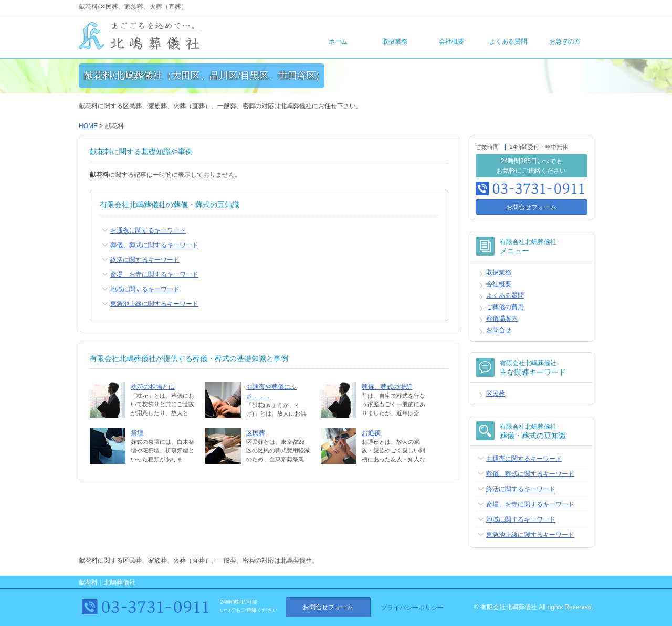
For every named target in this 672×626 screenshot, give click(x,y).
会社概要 (451, 41)
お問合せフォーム (531, 207)
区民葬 (256, 433)
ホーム (338, 41)
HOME (88, 126)
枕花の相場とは (153, 387)
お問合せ (499, 330)
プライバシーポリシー (412, 608)
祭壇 (137, 433)
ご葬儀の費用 (505, 307)
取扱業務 (395, 41)
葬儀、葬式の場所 (387, 387)
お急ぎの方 (565, 41)
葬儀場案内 (502, 319)
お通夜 (371, 433)
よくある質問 (508, 41)
